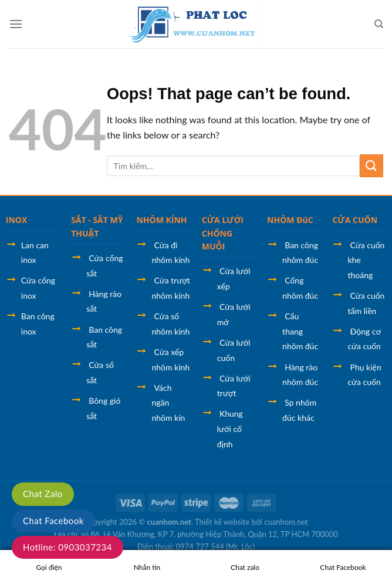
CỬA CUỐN (355, 220)
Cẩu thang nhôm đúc (300, 331)
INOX (17, 220)
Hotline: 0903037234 (67, 547)
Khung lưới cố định (230, 428)
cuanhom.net (169, 522)
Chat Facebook (53, 521)
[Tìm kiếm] (379, 24)
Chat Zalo (43, 494)
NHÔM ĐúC (290, 220)
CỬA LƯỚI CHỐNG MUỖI (223, 233)
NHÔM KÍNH (161, 220)
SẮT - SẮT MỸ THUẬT (97, 226)
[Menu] (16, 24)
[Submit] (371, 166)
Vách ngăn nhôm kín (168, 403)
